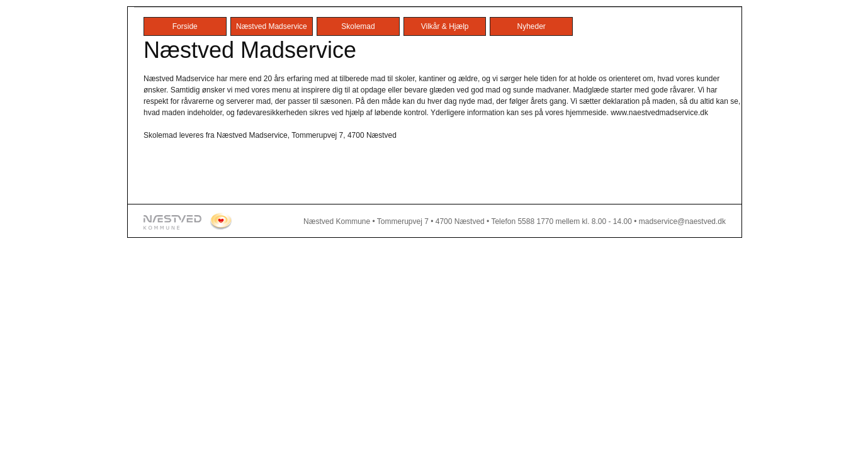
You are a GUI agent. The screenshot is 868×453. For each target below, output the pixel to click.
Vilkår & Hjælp (445, 26)
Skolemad (358, 26)
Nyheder (531, 26)
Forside (185, 26)
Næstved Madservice (272, 26)
